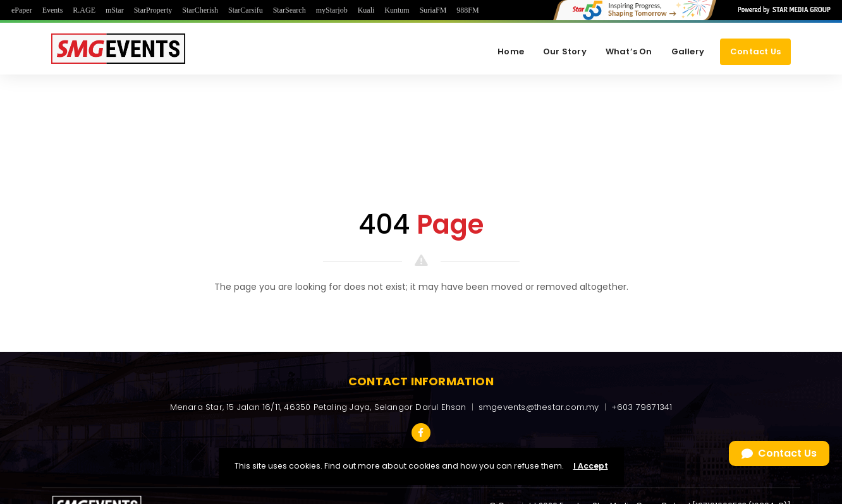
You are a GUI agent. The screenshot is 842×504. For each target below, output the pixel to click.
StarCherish (200, 10)
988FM (467, 10)
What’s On (629, 51)
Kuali (366, 10)
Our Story (565, 51)
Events (53, 10)
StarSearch (290, 10)
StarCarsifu (246, 10)
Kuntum (397, 10)
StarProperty (153, 10)
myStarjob (332, 10)
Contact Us (755, 51)
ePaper (22, 10)
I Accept (591, 466)
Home (511, 51)
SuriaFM (433, 10)
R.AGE (84, 10)
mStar (115, 10)
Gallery (688, 51)
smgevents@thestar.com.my (539, 407)
